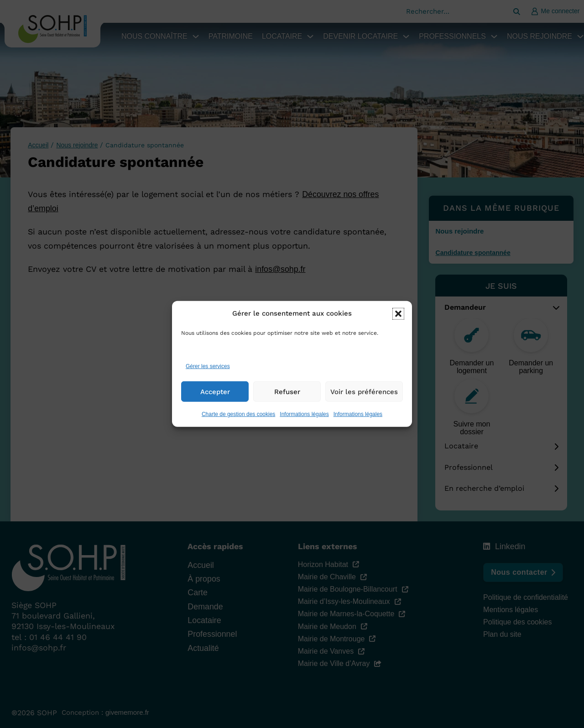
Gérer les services (208, 372)
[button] (398, 319)
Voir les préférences (364, 397)
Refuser (287, 397)
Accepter (215, 397)
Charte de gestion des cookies (238, 420)
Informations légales (304, 420)
